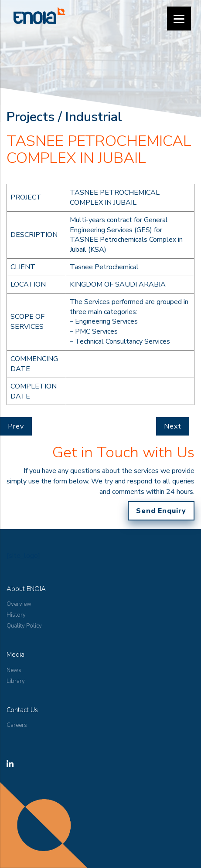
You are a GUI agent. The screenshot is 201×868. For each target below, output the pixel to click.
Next (173, 426)
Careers (17, 725)
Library (16, 681)
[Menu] (179, 19)
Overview (19, 604)
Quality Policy (24, 626)
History (16, 615)
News (14, 670)
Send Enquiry (161, 511)
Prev (16, 426)
